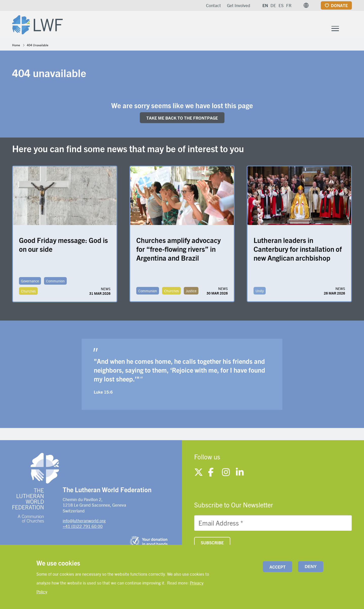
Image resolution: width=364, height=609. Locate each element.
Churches (28, 292)
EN (265, 5)
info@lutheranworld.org (84, 522)
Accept (278, 567)
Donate (339, 5)
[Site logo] (39, 24)
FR (289, 5)
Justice (191, 292)
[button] (306, 5)
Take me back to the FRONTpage (182, 119)
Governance (30, 282)
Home (16, 46)
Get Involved (239, 5)
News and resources (305, 25)
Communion (55, 282)
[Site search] (348, 26)
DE (273, 5)
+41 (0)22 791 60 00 (83, 527)
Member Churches (239, 25)
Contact (213, 5)
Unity (260, 292)
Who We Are (140, 25)
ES (281, 5)
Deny (311, 567)
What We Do (185, 25)
